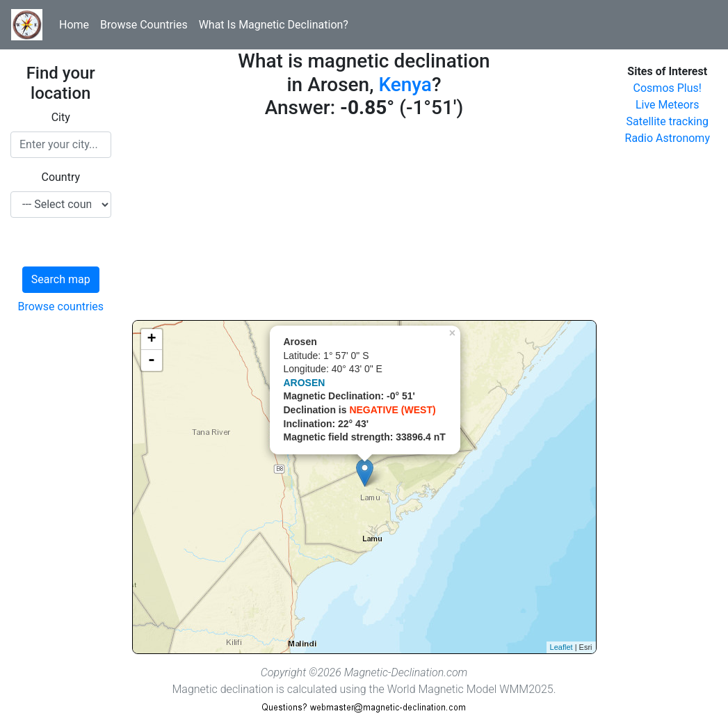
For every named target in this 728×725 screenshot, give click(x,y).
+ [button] (151, 340)
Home (74, 25)
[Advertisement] (364, 223)
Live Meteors (668, 105)
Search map (61, 279)
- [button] (152, 360)
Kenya (405, 85)
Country (60, 177)
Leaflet (561, 647)
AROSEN (305, 383)
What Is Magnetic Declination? (274, 25)
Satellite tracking (667, 121)
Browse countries (60, 306)
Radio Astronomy (668, 138)
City (61, 117)
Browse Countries (144, 25)
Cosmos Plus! (668, 88)
